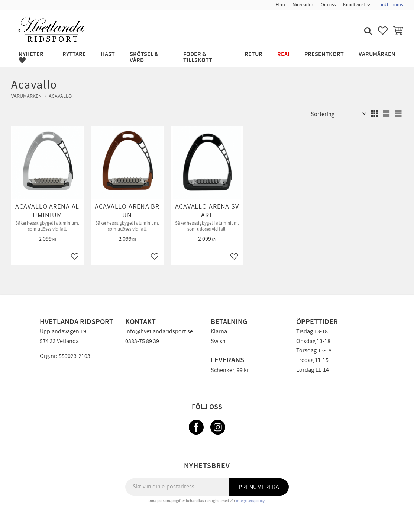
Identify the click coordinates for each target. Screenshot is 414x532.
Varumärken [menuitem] (377, 55)
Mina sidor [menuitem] (303, 5)
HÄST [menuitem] (108, 55)
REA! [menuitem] (283, 55)
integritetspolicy (250, 501)
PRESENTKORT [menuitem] (324, 55)
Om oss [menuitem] (328, 5)
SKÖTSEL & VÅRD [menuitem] (144, 57)
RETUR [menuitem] (253, 55)
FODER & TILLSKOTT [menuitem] (198, 57)
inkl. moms (392, 5)
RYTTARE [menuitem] (74, 55)
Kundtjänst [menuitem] (354, 5)
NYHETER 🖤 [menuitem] (31, 57)
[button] (368, 32)
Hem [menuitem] (280, 5)
